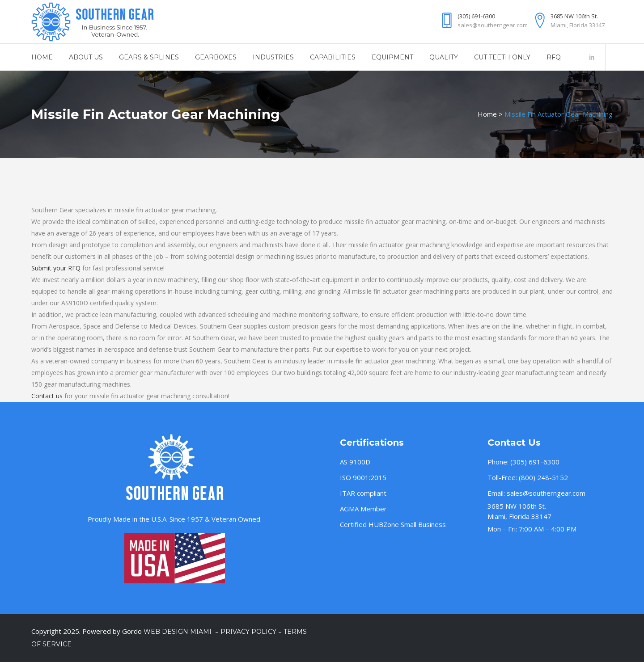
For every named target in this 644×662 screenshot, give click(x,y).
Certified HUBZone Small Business (393, 524)
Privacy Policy (248, 632)
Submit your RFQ (56, 268)
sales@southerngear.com (546, 493)
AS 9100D (355, 462)
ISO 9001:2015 (363, 477)
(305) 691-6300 (535, 462)
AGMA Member (363, 509)
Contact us (47, 396)
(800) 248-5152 (543, 477)
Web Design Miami (178, 632)
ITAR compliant (363, 493)
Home (487, 114)
